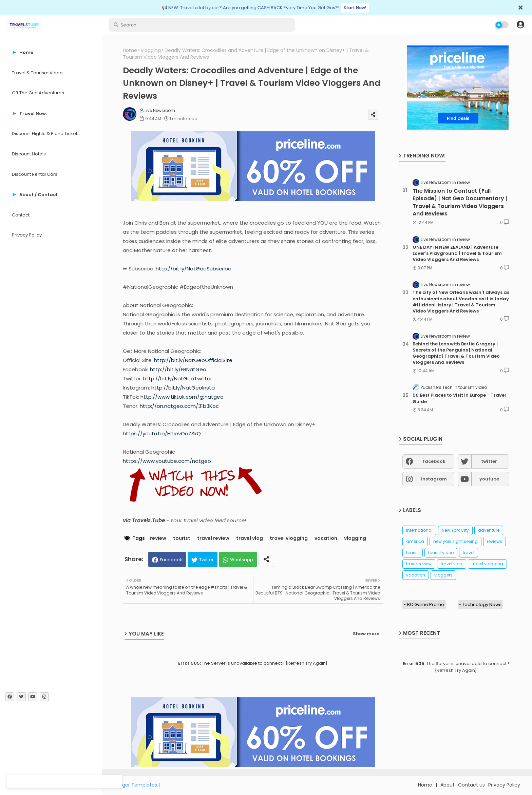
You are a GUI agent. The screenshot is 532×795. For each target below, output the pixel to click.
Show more (366, 634)
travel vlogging (289, 538)
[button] (520, 25)
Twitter (206, 560)
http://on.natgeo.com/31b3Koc (179, 406)
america (415, 541)
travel (469, 553)
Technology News (482, 604)
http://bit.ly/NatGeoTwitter (178, 378)
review (158, 538)
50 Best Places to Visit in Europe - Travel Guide (459, 398)
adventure (489, 530)
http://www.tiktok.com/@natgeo (182, 397)
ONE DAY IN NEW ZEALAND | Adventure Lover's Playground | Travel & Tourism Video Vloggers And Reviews (457, 253)
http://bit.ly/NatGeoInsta (183, 388)
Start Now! (355, 8)
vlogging (151, 50)
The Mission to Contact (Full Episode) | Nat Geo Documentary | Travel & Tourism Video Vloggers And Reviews (460, 202)
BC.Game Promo (426, 604)
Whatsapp (242, 560)
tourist (182, 538)
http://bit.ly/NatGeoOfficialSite (193, 360)
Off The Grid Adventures (38, 93)
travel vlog (250, 538)
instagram (434, 479)
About (448, 785)
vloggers (443, 575)
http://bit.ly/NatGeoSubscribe (194, 269)
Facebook (171, 560)
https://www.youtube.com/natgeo (167, 461)
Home (130, 50)
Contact (21, 215)
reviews (495, 541)
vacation (326, 538)
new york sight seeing (455, 541)
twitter (489, 461)
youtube (489, 479)
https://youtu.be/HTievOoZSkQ (162, 433)
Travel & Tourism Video (37, 73)
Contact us (471, 785)
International (419, 530)
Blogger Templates (135, 785)
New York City (455, 530)
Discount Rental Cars (35, 174)
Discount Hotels (29, 154)
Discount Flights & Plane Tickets (46, 134)
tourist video (441, 553)
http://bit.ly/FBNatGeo (178, 369)
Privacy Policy (27, 235)
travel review (213, 538)
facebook (434, 461)
